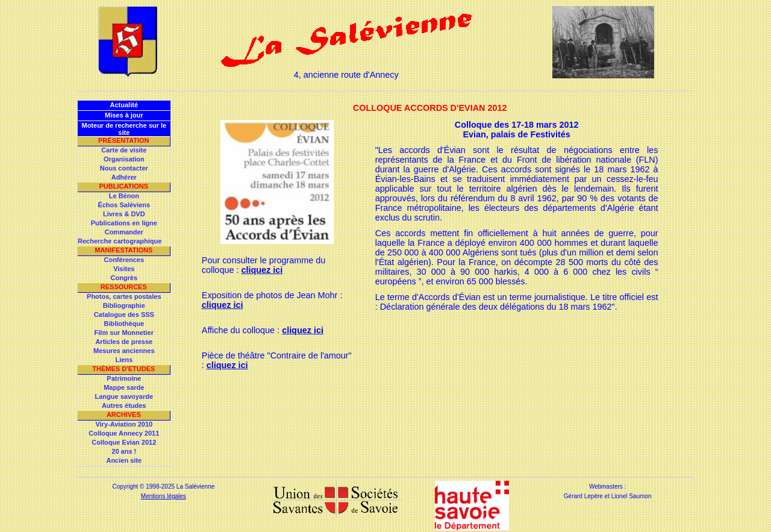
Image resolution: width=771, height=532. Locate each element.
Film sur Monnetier (124, 333)
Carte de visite (124, 150)
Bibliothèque (124, 324)
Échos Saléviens (124, 205)
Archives (124, 415)
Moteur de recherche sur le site (124, 129)
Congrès (124, 278)
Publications (123, 186)
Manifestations (123, 250)
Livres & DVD (124, 214)
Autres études (124, 405)
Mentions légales (164, 496)
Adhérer (124, 177)
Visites (124, 269)
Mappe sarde (124, 387)
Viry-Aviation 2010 (124, 424)
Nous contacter (124, 168)
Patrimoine (124, 378)
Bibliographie (124, 305)
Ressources (124, 287)
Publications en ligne (124, 223)
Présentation (124, 140)
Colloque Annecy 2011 (124, 433)
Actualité (124, 105)
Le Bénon (124, 196)
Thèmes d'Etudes (123, 369)
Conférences (124, 260)
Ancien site (124, 460)
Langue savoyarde (124, 396)
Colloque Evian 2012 (124, 442)
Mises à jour (124, 115)
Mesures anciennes (124, 351)
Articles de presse (124, 342)
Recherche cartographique (120, 241)
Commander (124, 232)
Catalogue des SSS (124, 315)
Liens (124, 360)
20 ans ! (124, 451)
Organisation (124, 159)
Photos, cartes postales (124, 296)
